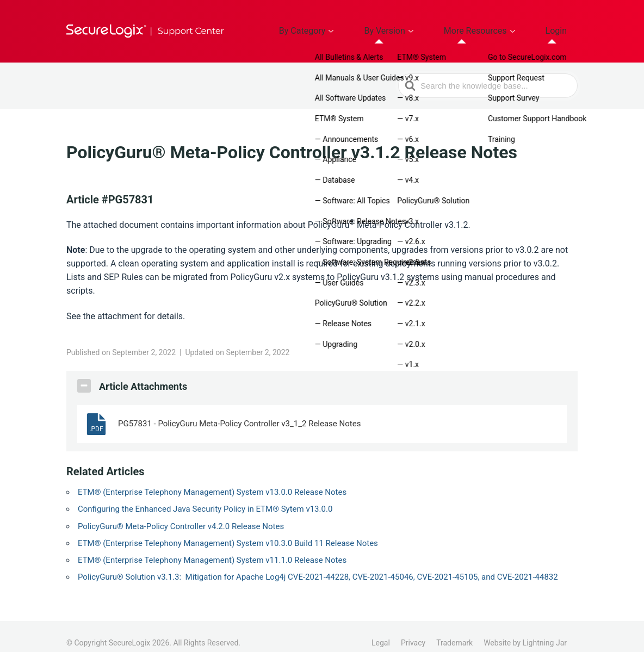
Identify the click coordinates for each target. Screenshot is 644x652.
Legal (381, 630)
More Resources (498, 24)
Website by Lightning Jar (525, 630)
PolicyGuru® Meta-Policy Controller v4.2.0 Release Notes (181, 513)
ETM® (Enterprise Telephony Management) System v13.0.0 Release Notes (212, 479)
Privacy (413, 630)
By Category (357, 24)
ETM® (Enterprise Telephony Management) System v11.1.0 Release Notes (212, 547)
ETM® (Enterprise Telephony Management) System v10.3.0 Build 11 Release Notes (228, 530)
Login (563, 24)
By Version (424, 24)
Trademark (454, 630)
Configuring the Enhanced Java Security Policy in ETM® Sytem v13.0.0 (205, 496)
